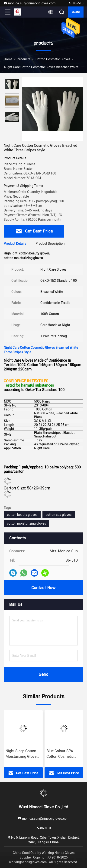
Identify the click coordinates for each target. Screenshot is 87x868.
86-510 (76, 3)
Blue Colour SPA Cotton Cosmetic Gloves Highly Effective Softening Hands (62, 754)
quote (76, 12)
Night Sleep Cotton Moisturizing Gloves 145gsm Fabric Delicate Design (22, 754)
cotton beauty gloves (22, 515)
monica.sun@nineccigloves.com (29, 3)
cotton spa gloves (59, 515)
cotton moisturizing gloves (26, 523)
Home (8, 59)
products (24, 59)
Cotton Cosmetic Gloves (53, 59)
